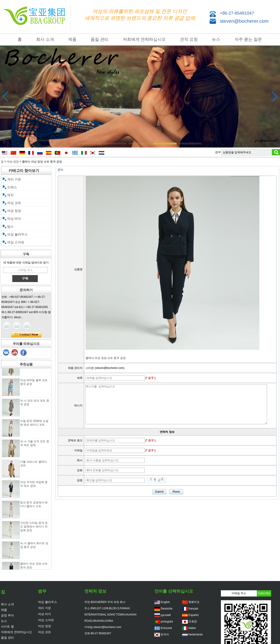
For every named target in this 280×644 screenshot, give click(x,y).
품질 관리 (100, 39)
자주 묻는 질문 (248, 39)
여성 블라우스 (17, 234)
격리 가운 (14, 179)
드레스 (12, 187)
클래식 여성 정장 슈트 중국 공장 (106, 358)
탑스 (10, 226)
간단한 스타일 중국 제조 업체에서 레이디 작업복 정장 (34, 528)
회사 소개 (45, 39)
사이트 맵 (7, 627)
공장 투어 (7, 615)
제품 (72, 39)
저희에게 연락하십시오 (144, 39)
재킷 (10, 195)
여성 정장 (13, 162)
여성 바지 (14, 219)
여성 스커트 (16, 242)
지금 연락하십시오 (26, 335)
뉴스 (216, 39)
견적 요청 (189, 39)
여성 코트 (14, 203)
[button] (90, 144)
